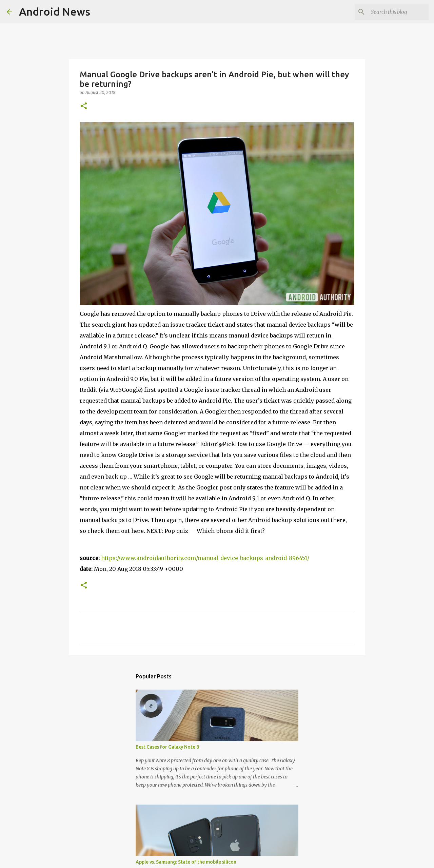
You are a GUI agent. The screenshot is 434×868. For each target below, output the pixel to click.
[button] (84, 106)
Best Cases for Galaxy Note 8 (167, 747)
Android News (55, 12)
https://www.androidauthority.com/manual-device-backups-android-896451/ (205, 558)
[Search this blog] (393, 12)
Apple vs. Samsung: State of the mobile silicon (186, 862)
